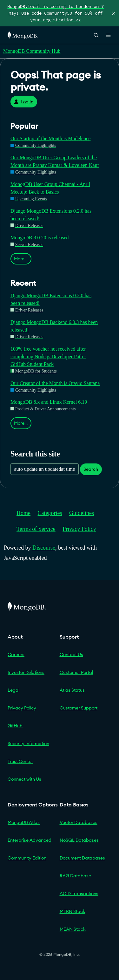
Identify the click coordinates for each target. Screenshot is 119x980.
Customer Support (79, 708)
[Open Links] (108, 35)
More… (21, 259)
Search (91, 469)
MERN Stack (73, 911)
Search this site (35, 454)
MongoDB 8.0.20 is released (40, 238)
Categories (50, 513)
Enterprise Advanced (30, 840)
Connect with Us (24, 779)
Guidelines (82, 513)
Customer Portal (76, 672)
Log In (24, 102)
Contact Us (71, 654)
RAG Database (75, 876)
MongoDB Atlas (24, 822)
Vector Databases (79, 822)
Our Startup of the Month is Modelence (50, 138)
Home (23, 513)
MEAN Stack (73, 929)
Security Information (28, 744)
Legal (13, 690)
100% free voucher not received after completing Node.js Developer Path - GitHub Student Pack (48, 356)
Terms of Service (36, 529)
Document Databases (82, 858)
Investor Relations (26, 672)
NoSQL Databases (79, 840)
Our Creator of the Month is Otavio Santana (55, 383)
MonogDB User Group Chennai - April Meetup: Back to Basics (50, 188)
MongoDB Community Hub (32, 51)
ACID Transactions (79, 894)
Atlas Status (72, 690)
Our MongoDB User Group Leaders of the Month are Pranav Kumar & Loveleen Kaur (55, 161)
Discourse (44, 548)
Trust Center (20, 761)
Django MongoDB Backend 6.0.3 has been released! (54, 326)
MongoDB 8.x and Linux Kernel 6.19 (49, 402)
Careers (16, 654)
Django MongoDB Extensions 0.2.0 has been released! (51, 215)
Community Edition (27, 858)
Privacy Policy (79, 529)
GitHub (15, 726)
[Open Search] (96, 35)
